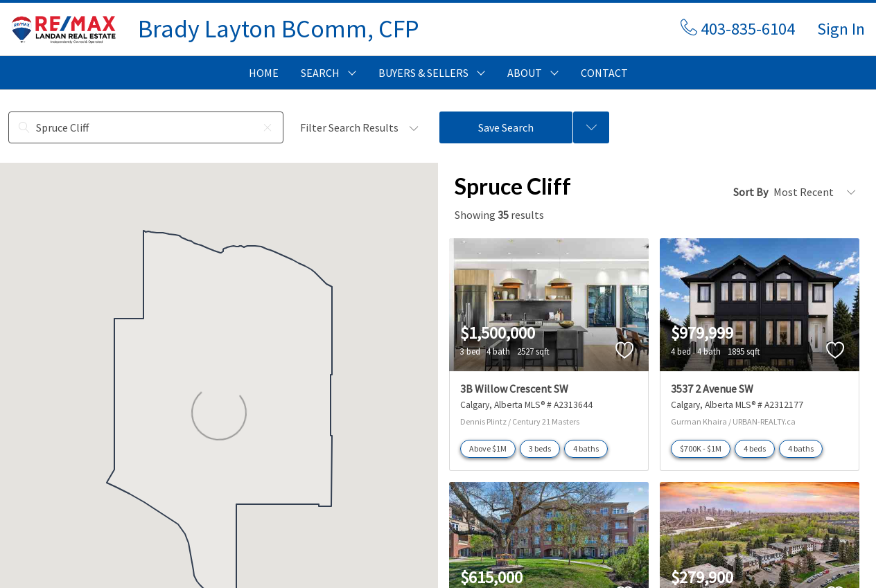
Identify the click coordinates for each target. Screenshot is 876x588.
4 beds (755, 448)
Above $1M (488, 448)
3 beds (540, 448)
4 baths (586, 448)
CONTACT (604, 73)
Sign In (841, 29)
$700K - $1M (701, 448)
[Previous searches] (591, 127)
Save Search (506, 127)
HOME (264, 73)
